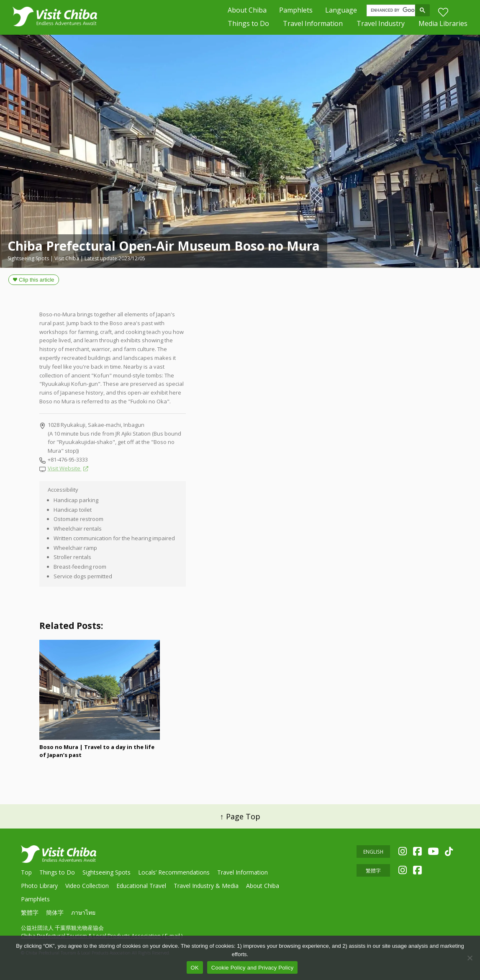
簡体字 (55, 912)
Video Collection (87, 886)
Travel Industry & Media (206, 886)
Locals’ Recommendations (174, 872)
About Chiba (247, 11)
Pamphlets (296, 11)
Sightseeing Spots (107, 872)
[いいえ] (470, 958)
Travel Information (313, 25)
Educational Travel (141, 886)
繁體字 (30, 912)
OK (195, 968)
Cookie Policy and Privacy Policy (253, 968)
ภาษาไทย (83, 912)
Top (26, 872)
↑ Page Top (240, 816)
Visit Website (65, 468)
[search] (393, 11)
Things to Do (248, 25)
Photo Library (39, 886)
